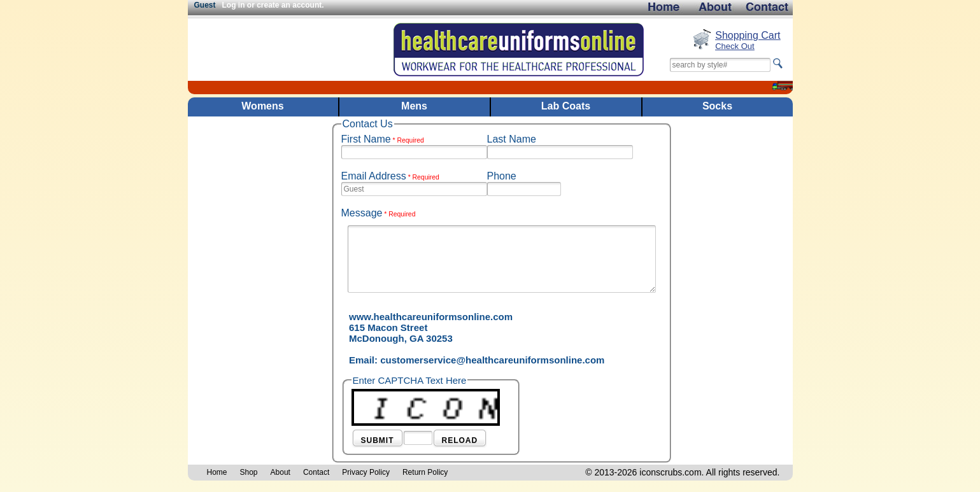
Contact (316, 472)
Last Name (512, 139)
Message (379, 213)
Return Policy (425, 472)
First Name (383, 139)
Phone (502, 176)
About (281, 472)
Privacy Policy (366, 472)
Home (217, 472)
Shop (249, 472)
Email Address (390, 176)
